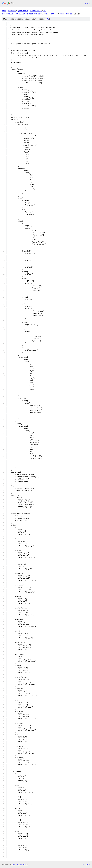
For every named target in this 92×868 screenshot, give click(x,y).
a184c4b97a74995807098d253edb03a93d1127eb (25, 14)
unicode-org (36, 11)
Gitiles (13, 865)
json (88, 864)
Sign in (87, 3)
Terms (25, 865)
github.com (23, 11)
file (47, 19)
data (62, 14)
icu (45, 11)
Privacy (19, 865)
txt (83, 864)
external (12, 11)
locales (69, 14)
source (54, 14)
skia (4, 11)
